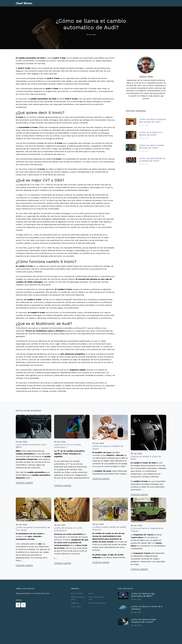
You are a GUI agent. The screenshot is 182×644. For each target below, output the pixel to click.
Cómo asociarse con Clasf (96, 598)
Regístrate (75, 603)
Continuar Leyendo (24, 482)
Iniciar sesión (76, 607)
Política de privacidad (97, 603)
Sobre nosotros (77, 593)
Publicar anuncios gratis (78, 598)
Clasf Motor (24, 3)
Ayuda (91, 593)
